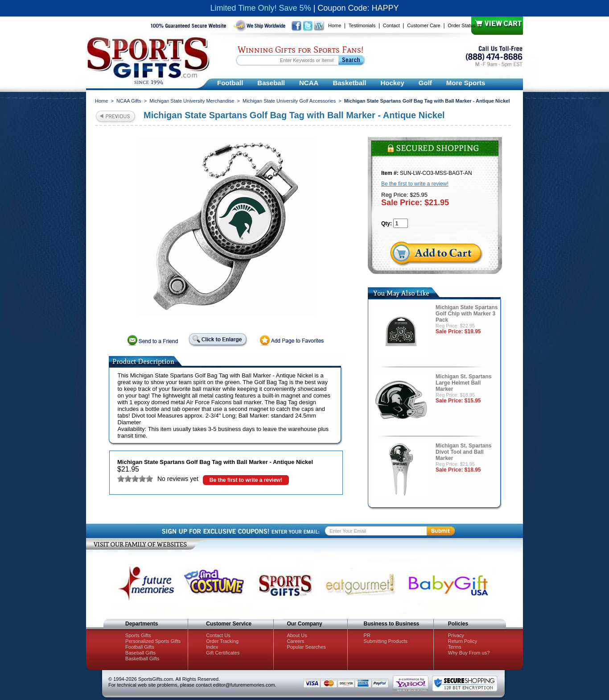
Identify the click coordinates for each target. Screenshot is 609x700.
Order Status (461, 25)
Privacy (456, 635)
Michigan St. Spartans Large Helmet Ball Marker (463, 383)
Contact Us (218, 635)
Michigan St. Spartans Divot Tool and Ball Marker (463, 452)
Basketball (349, 83)
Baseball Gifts (140, 653)
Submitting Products (386, 641)
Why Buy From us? (469, 653)
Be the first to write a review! (246, 480)
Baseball (271, 83)
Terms (455, 647)
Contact (391, 25)
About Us (297, 635)
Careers (295, 641)
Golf (425, 83)
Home (335, 25)
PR (367, 635)
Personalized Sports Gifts (153, 641)
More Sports (466, 83)
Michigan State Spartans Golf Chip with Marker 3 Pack (467, 314)
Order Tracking (222, 641)
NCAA (309, 83)
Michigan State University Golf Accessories (289, 101)
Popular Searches (306, 647)
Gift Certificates (223, 653)
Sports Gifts (138, 635)
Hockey (392, 83)
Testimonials (362, 25)
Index (212, 647)
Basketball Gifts (142, 659)
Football (230, 83)
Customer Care (424, 25)
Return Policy (463, 641)
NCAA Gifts (129, 101)
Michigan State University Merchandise (192, 101)
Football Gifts (140, 647)
